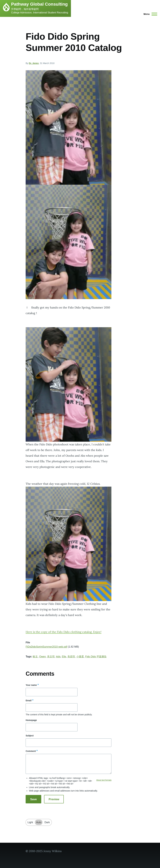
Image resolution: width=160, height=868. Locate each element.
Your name (31, 685)
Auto (39, 822)
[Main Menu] (149, 14)
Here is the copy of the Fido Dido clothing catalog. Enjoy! (64, 632)
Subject (30, 736)
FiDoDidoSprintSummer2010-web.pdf (46, 647)
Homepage (31, 720)
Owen (42, 657)
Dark (47, 822)
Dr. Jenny (34, 63)
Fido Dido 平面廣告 (96, 657)
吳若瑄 (71, 657)
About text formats (104, 780)
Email (29, 700)
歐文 (35, 657)
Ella (64, 657)
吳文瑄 (51, 657)
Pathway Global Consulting (39, 4)
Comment (31, 751)
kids (58, 657)
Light (30, 822)
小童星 (80, 657)
